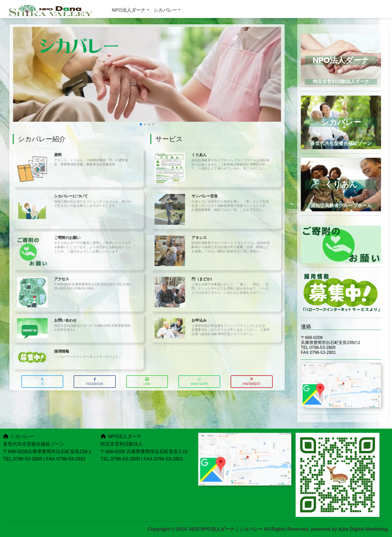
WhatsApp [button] (199, 382)
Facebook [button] (95, 382)
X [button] (42, 382)
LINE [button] (147, 382)
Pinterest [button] (252, 382)
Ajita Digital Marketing (363, 529)
